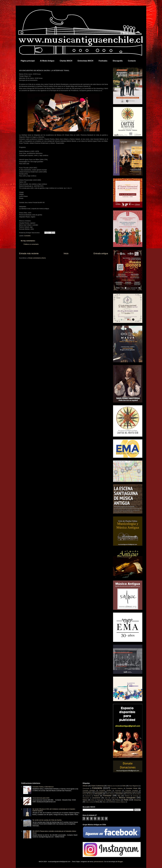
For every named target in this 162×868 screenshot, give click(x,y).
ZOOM (111, 802)
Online (93, 800)
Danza (91, 794)
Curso (84, 794)
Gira (119, 796)
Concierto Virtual (132, 788)
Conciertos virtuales (105, 790)
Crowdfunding (117, 792)
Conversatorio (87, 792)
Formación (107, 796)
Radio (126, 800)
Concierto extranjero (89, 790)
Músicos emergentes (127, 798)
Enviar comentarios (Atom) (37, 258)
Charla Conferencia (97, 786)
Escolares (138, 794)
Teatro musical (89, 802)
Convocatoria (100, 792)
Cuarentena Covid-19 (131, 792)
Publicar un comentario (31, 244)
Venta (97, 802)
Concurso (118, 790)
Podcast (109, 800)
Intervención (86, 798)
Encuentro (120, 794)
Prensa (118, 800)
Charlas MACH (66, 61)
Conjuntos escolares (132, 790)
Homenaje (136, 796)
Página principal (28, 61)
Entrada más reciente (29, 253)
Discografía (118, 61)
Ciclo (124, 786)
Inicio (66, 253)
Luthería (113, 798)
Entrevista (129, 794)
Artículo (85, 786)
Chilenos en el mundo (113, 786)
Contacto (132, 61)
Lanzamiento (96, 798)
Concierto (27, 236)
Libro (106, 798)
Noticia (85, 800)
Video (104, 802)
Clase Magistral (133, 786)
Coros (109, 792)
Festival (96, 796)
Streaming (137, 800)
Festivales (103, 61)
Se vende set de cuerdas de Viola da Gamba (47, 820)
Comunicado (86, 788)
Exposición (88, 796)
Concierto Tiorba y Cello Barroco (43, 787)
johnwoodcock (99, 862)
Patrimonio (100, 800)
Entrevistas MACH (85, 61)
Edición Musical (110, 794)
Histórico (127, 796)
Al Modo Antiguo (47, 61)
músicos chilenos (120, 802)
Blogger (120, 862)
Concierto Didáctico (117, 788)
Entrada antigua (101, 253)
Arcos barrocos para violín (41, 798)
